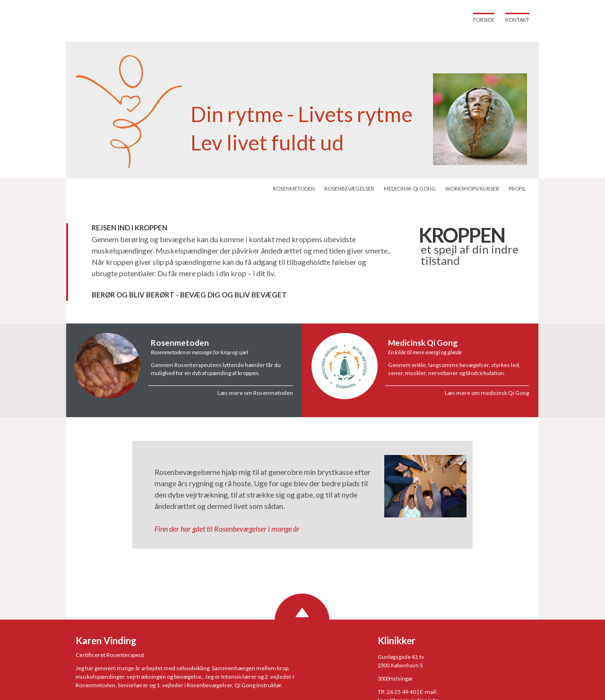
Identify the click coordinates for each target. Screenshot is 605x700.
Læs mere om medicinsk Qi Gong (487, 393)
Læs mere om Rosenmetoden (255, 393)
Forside (484, 20)
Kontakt (517, 20)
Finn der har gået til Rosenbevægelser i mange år (227, 529)
